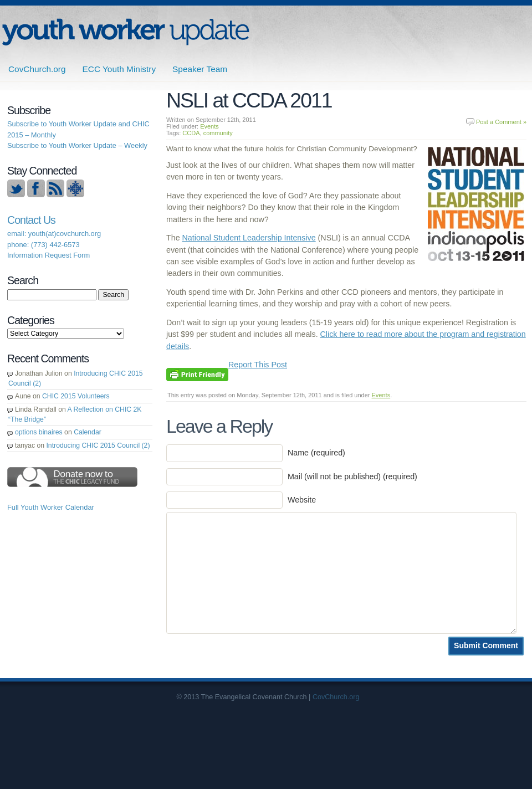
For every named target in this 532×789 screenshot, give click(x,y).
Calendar (88, 432)
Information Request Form (48, 255)
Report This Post (258, 365)
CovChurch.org (37, 69)
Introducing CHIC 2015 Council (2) (98, 445)
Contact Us (31, 220)
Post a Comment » (501, 122)
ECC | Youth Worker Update (126, 32)
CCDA (191, 133)
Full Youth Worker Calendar (51, 507)
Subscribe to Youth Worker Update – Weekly (77, 145)
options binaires (39, 432)
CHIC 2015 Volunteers (76, 396)
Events (209, 126)
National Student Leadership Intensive (249, 238)
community (218, 133)
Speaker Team (200, 69)
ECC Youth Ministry (119, 69)
